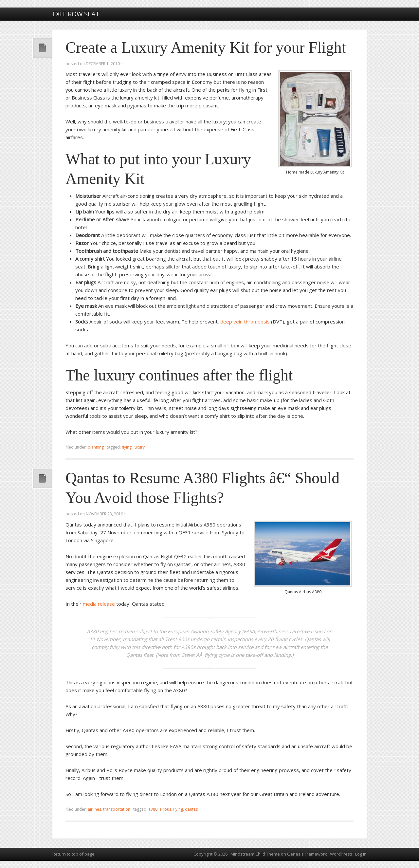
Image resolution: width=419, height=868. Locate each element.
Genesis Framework (307, 854)
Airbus (165, 809)
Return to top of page (73, 854)
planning (96, 447)
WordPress (341, 854)
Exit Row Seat (76, 14)
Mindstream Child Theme (255, 854)
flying (127, 447)
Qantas (191, 809)
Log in (361, 854)
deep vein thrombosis (245, 322)
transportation (117, 809)
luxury (139, 447)
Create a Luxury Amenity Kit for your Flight (206, 47)
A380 (153, 809)
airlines (94, 809)
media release (99, 604)
